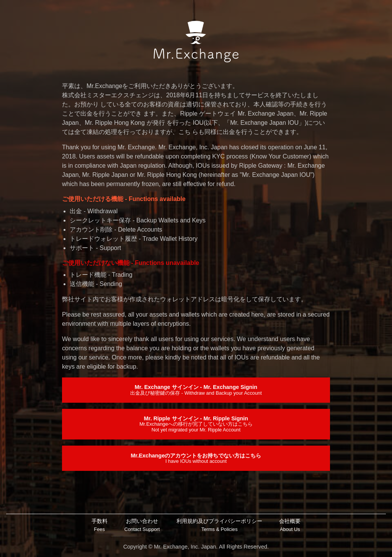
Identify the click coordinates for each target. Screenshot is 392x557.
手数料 (100, 525)
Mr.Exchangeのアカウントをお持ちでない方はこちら (196, 458)
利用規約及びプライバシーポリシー (219, 525)
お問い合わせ (142, 525)
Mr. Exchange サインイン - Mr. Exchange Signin (196, 390)
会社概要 (290, 525)
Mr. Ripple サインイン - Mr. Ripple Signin (196, 424)
